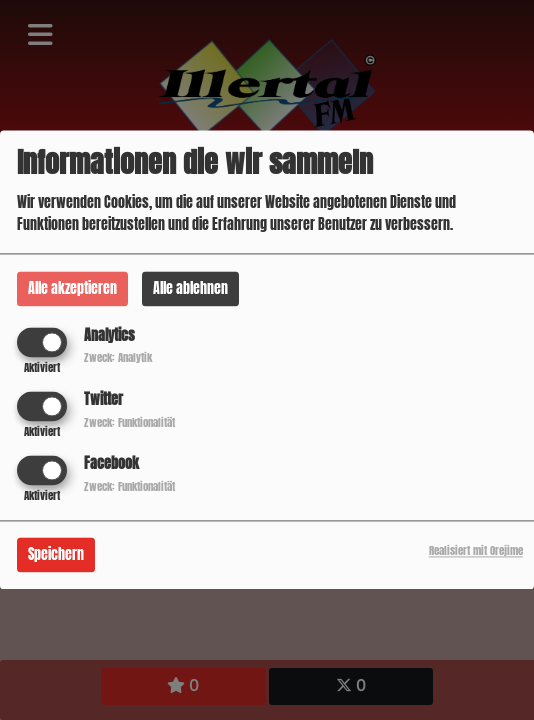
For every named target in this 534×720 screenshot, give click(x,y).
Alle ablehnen (190, 288)
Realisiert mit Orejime (476, 551)
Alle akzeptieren (72, 288)
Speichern (56, 555)
